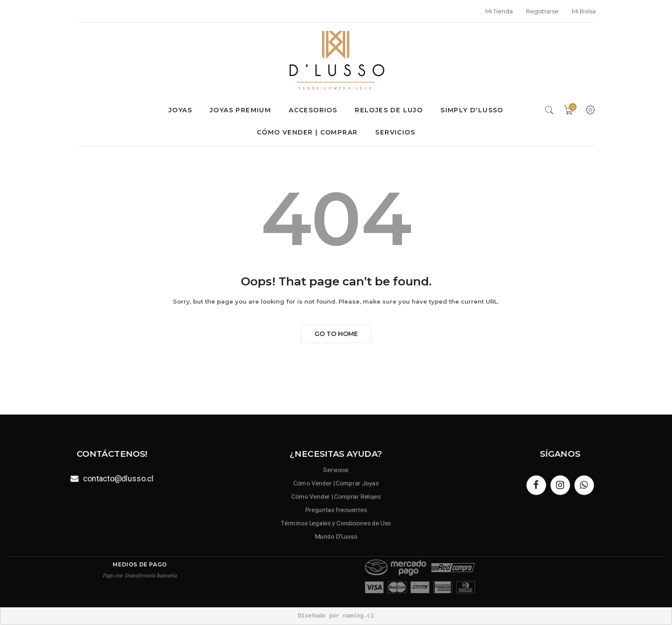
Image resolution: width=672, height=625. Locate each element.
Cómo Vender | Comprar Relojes (336, 496)
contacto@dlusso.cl (118, 478)
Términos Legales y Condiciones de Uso (336, 522)
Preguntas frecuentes (336, 509)
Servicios (395, 132)
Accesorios (313, 110)
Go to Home (336, 334)
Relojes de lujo (389, 110)
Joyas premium (240, 110)
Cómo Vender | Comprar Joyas (336, 484)
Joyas (180, 110)
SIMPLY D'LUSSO (472, 110)
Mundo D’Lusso (336, 535)
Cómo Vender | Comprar (307, 132)
